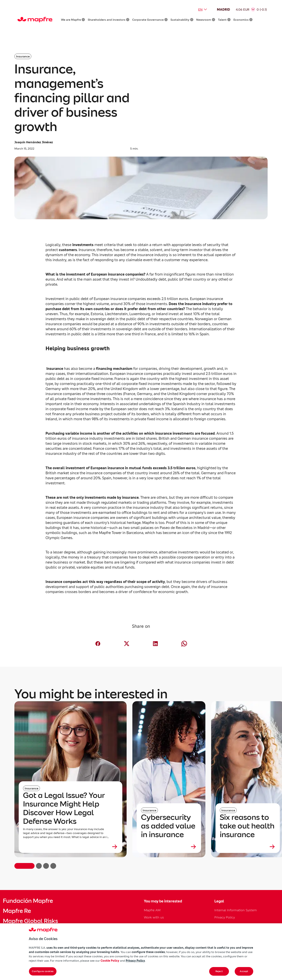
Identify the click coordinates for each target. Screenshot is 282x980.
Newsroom (206, 20)
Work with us (154, 917)
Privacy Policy (225, 917)
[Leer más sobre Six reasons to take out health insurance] (248, 847)
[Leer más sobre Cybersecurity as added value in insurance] (169, 847)
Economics (243, 20)
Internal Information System (236, 910)
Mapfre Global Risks (30, 921)
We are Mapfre (73, 20)
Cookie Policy (110, 961)
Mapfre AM (152, 910)
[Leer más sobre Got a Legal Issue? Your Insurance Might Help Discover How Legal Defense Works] (70, 847)
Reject (219, 971)
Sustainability (182, 20)
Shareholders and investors (109, 20)
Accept (244, 971)
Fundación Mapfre (28, 901)
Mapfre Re (17, 911)
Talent (224, 20)
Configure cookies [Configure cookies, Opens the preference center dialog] (43, 971)
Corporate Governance (150, 20)
